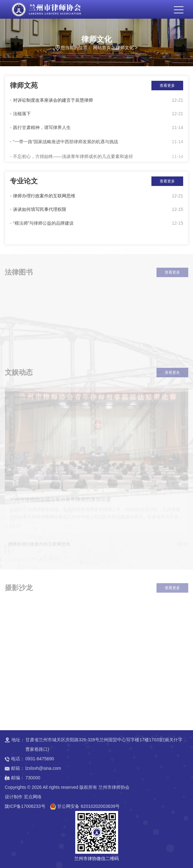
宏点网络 (33, 797)
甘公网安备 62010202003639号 (88, 806)
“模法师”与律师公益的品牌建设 (43, 226)
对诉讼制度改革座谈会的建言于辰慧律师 (53, 101)
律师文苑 (24, 85)
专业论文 (24, 181)
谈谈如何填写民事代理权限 (40, 211)
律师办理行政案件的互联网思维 (44, 197)
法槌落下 (22, 115)
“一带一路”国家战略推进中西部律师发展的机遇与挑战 (66, 145)
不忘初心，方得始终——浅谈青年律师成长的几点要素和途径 (73, 161)
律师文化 (125, 48)
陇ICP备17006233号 (25, 806)
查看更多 (167, 86)
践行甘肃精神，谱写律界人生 (42, 130)
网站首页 (102, 48)
